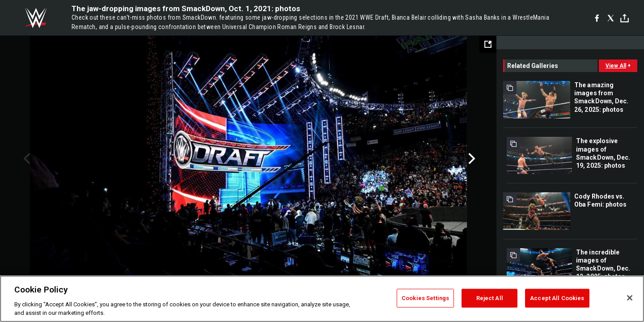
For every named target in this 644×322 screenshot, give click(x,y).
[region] (322, 299)
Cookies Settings (425, 298)
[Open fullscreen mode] (488, 44)
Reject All (490, 298)
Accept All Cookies (557, 298)
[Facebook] (597, 18)
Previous (26, 159)
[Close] (630, 298)
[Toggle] (625, 18)
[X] (611, 18)
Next (471, 159)
